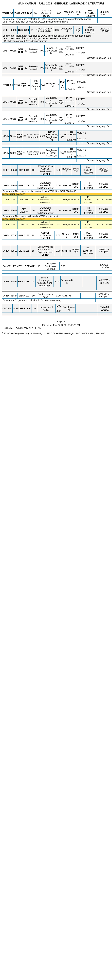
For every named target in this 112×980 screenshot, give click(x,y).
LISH (78, 29)
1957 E (62, 83)
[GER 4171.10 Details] (33, 266)
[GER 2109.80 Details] (27, 185)
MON (76, 169)
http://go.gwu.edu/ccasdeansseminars (48, 22)
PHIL (79, 12)
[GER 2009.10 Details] (20, 137)
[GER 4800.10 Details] (28, 308)
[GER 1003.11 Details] (20, 120)
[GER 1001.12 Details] (24, 86)
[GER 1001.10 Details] (20, 52)
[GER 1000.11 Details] (26, 30)
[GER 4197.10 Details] (27, 296)
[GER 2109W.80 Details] (26, 200)
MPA (61, 49)
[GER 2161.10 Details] (27, 235)
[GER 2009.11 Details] (20, 154)
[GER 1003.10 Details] (20, 103)
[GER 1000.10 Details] (29, 13)
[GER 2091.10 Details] (27, 170)
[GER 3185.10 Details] (27, 251)
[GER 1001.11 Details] (20, 69)
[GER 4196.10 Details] (27, 282)
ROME (62, 135)
